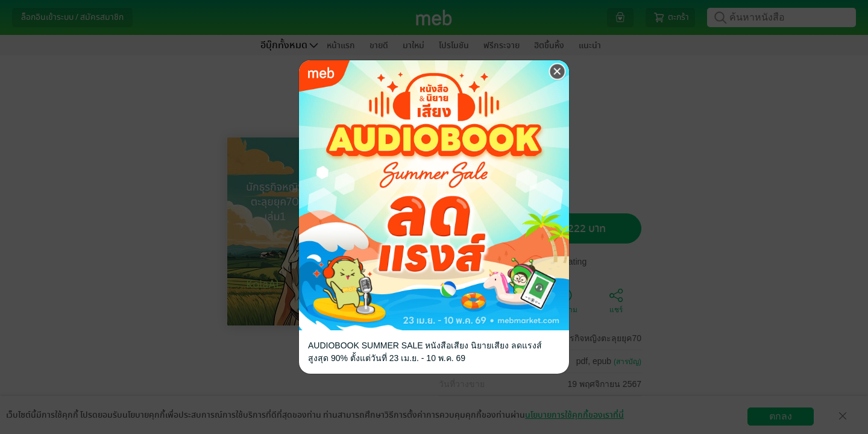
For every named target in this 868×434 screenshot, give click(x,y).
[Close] (558, 72)
